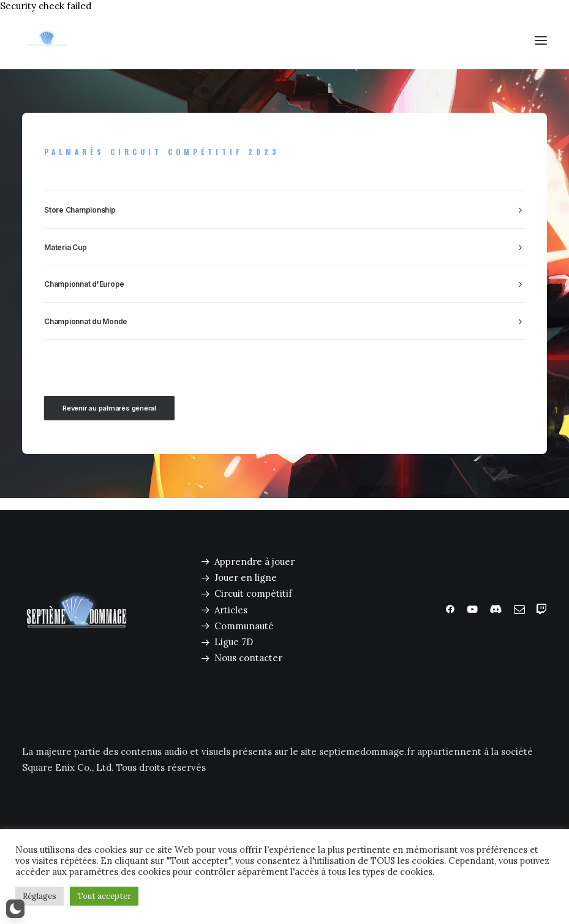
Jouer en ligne (246, 577)
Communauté (244, 626)
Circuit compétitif (253, 593)
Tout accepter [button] (104, 896)
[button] (541, 40)
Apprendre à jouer (254, 562)
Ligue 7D (234, 642)
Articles (231, 610)
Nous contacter (248, 658)
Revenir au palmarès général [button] (109, 408)
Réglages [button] (40, 896)
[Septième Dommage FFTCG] (47, 40)
